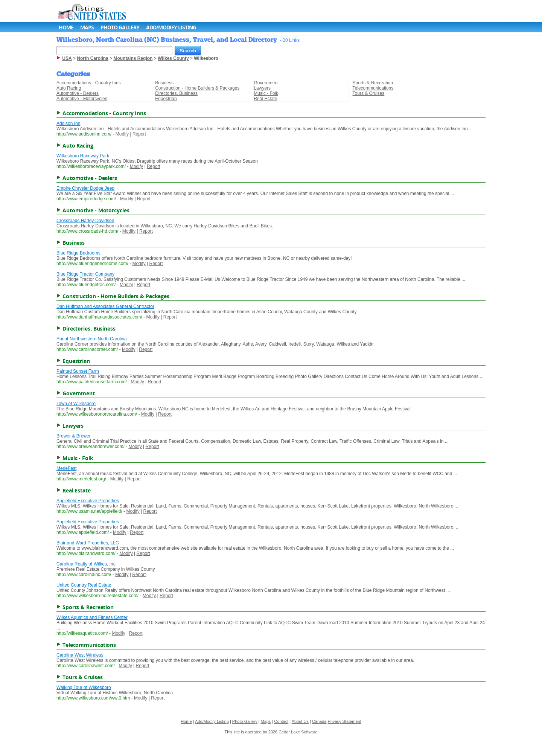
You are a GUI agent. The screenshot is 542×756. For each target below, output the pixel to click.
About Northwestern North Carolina (92, 339)
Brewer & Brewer (74, 436)
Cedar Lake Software (298, 732)
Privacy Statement (345, 721)
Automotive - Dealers (78, 93)
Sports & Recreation (373, 83)
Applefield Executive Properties (88, 501)
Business (164, 83)
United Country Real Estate (84, 585)
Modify (122, 134)
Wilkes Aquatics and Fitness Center (92, 617)
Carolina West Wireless (80, 655)
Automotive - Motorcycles (82, 99)
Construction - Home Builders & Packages (197, 88)
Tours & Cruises (369, 93)
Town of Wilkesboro (76, 404)
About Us (300, 721)
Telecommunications (373, 88)
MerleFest (66, 468)
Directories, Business (176, 93)
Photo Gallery (120, 27)
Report (139, 134)
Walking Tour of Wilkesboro (84, 687)
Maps (87, 27)
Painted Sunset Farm (78, 371)
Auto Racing (69, 88)
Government (266, 83)
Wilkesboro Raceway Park (83, 156)
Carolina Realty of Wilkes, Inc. (87, 564)
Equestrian (166, 99)
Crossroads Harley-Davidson (85, 221)
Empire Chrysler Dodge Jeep (85, 188)
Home (66, 27)
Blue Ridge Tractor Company (85, 274)
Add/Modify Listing (171, 27)
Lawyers (262, 88)
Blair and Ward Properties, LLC (88, 543)
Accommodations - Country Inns (89, 83)
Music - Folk (266, 93)
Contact (281, 721)
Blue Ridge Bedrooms (78, 253)
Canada (319, 721)
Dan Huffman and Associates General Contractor (105, 306)
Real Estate (265, 99)
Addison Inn (68, 123)
